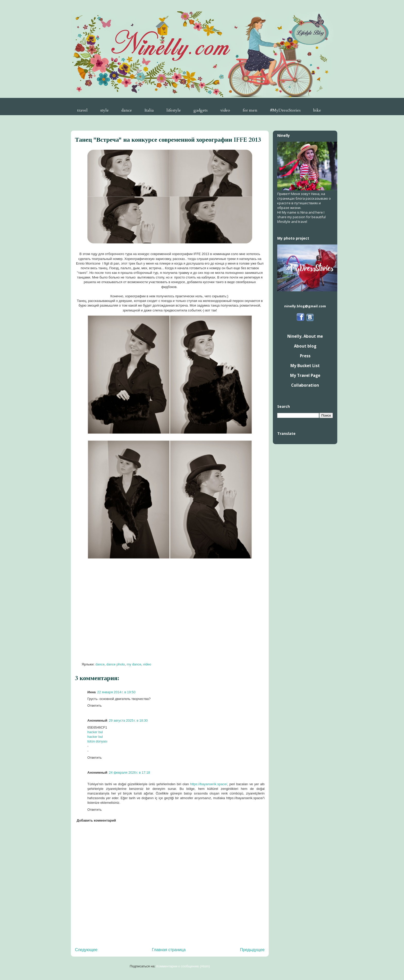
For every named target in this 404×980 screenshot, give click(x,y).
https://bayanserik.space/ (209, 784)
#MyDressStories (285, 110)
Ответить (95, 706)
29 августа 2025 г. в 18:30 (128, 720)
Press (305, 356)
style (104, 110)
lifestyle (174, 110)
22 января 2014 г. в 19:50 (116, 692)
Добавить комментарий (96, 820)
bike (317, 110)
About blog (305, 346)
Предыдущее (252, 950)
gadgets (201, 110)
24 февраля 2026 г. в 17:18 (130, 772)
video (225, 110)
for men (250, 110)
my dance (134, 664)
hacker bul (95, 732)
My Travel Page (305, 375)
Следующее (86, 950)
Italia (149, 110)
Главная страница (169, 950)
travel (82, 110)
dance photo (116, 664)
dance (127, 110)
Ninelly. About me (305, 336)
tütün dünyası (97, 741)
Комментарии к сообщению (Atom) (183, 966)
